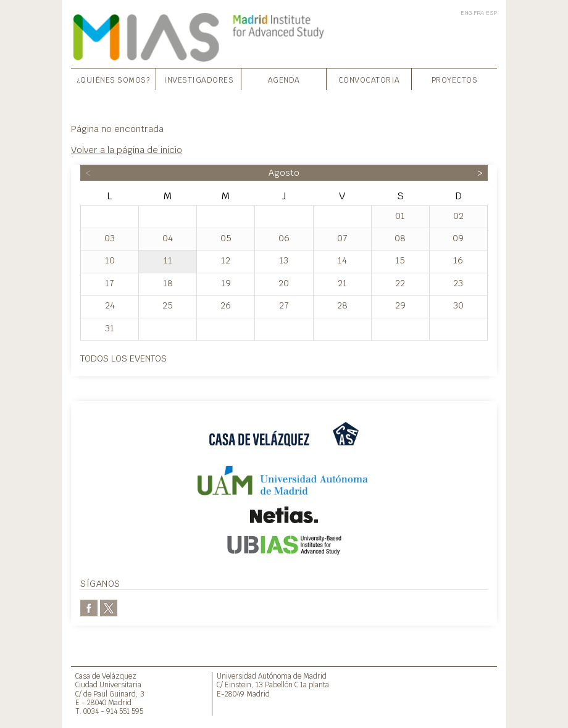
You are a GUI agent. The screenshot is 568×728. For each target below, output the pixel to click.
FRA (479, 13)
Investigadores (198, 80)
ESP (491, 13)
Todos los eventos (123, 358)
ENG (466, 13)
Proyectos (455, 80)
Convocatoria (369, 80)
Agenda (284, 80)
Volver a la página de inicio (127, 150)
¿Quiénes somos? (114, 80)
